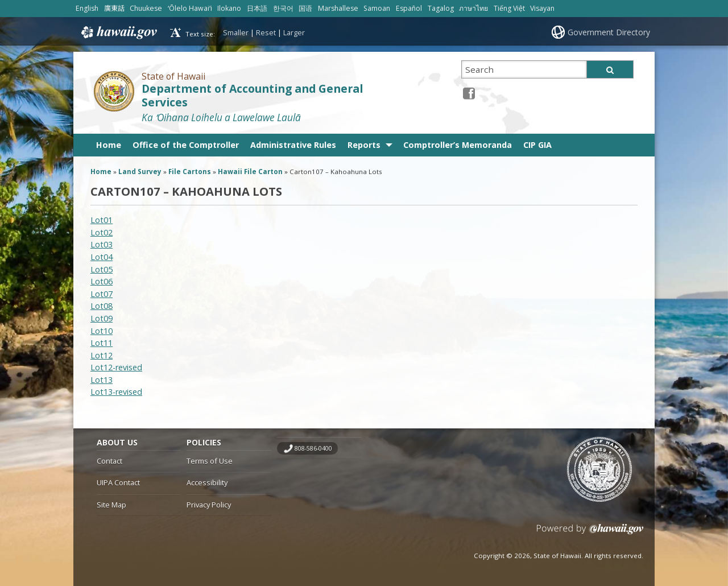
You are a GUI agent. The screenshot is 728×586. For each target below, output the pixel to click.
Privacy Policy (209, 505)
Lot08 (102, 306)
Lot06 (102, 281)
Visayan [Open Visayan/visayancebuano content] (542, 8)
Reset (266, 32)
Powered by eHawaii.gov (590, 533)
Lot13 (102, 380)
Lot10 (102, 331)
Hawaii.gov (118, 32)
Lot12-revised (116, 367)
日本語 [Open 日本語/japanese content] (257, 8)
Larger (294, 32)
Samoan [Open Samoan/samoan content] (377, 8)
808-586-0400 (313, 448)
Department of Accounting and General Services (252, 96)
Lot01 (102, 220)
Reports (364, 145)
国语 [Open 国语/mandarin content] (305, 8)
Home (109, 145)
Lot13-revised (116, 392)
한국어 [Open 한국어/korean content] (283, 8)
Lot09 (102, 318)
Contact (109, 461)
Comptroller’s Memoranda (458, 145)
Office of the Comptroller (186, 145)
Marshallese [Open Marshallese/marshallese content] (338, 8)
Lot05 (102, 269)
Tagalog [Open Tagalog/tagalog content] (441, 8)
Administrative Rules (293, 145)
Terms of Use (210, 461)
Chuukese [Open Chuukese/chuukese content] (146, 8)
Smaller (236, 32)
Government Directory (609, 32)
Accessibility (207, 482)
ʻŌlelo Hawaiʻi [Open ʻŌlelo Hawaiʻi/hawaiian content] (190, 8)
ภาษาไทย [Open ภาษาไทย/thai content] (473, 8)
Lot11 (102, 343)
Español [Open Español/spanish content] (409, 8)
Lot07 (102, 294)
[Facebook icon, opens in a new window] (469, 93)
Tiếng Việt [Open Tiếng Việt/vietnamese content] (509, 8)
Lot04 (102, 257)
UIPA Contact (118, 482)
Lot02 (102, 232)
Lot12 (102, 355)
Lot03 (102, 244)
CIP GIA (537, 145)
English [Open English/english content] (87, 8)
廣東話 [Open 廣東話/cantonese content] (114, 8)
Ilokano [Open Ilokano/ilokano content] (229, 8)
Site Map (111, 505)
